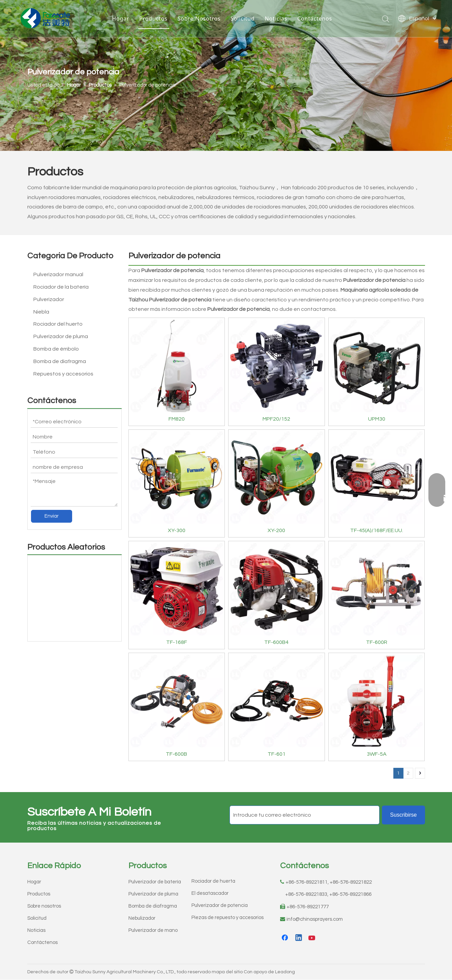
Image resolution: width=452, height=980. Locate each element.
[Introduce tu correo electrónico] (305, 815)
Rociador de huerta (213, 881)
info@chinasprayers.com (315, 919)
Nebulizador (142, 918)
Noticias (276, 19)
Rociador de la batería (61, 287)
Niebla (41, 312)
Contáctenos (315, 19)
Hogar (120, 19)
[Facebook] (285, 938)
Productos (153, 19)
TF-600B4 (276, 642)
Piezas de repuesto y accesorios (228, 918)
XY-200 (276, 530)
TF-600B (176, 754)
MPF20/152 (276, 419)
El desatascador (210, 893)
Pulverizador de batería (155, 882)
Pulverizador (49, 299)
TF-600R (377, 642)
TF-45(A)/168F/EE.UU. (377, 530)
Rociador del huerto (58, 324)
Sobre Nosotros (199, 19)
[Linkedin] (299, 938)
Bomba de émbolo (56, 349)
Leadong (285, 972)
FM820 (177, 419)
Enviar (52, 516)
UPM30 (377, 419)
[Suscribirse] (403, 815)
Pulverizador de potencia (220, 905)
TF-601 (277, 754)
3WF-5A (377, 754)
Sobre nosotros (44, 906)
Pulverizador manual (58, 274)
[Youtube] (312, 938)
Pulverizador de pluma (61, 336)
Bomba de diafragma (60, 361)
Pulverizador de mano (153, 930)
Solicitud (243, 19)
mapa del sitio (227, 972)
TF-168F (177, 642)
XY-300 (177, 530)
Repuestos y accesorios (63, 374)
